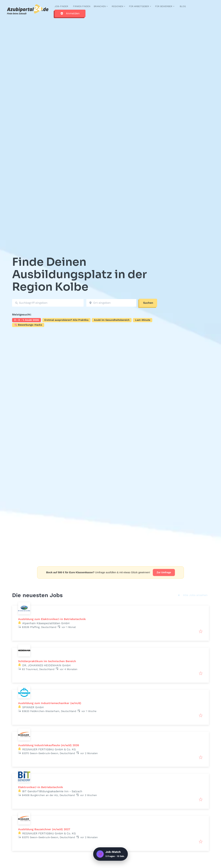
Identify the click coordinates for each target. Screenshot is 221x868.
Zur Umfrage (164, 572)
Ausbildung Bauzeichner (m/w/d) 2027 (44, 829)
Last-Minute (143, 320)
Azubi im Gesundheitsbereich (112, 320)
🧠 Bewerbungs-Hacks (28, 325)
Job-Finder (61, 6)
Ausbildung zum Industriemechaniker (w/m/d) (50, 703)
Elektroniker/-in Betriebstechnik (41, 787)
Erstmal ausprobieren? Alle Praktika (66, 320)
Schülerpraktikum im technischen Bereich (47, 661)
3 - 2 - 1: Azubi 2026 (27, 320)
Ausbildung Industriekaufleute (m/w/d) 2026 (49, 745)
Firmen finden (82, 6)
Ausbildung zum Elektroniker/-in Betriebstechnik (52, 619)
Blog (183, 6)
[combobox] (48, 303)
